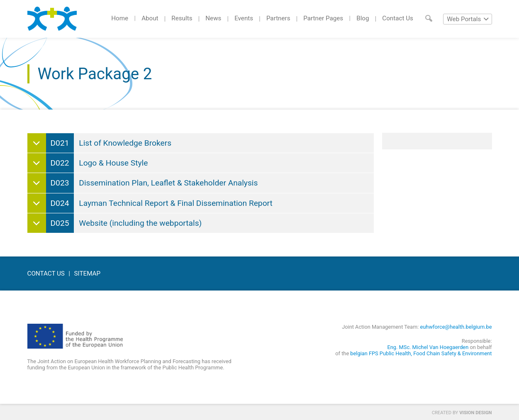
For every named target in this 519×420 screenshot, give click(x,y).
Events (244, 18)
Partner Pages (323, 18)
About (150, 18)
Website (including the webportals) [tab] (124, 223)
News (213, 18)
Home (120, 18)
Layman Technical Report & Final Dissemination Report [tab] (159, 203)
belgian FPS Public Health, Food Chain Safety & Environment (421, 353)
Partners (278, 18)
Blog (363, 18)
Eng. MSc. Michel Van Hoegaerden (428, 347)
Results (182, 18)
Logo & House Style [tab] (97, 163)
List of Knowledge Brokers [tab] (109, 143)
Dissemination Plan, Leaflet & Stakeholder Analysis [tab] (152, 183)
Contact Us (398, 18)
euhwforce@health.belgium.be (456, 327)
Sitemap (88, 273)
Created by (462, 413)
